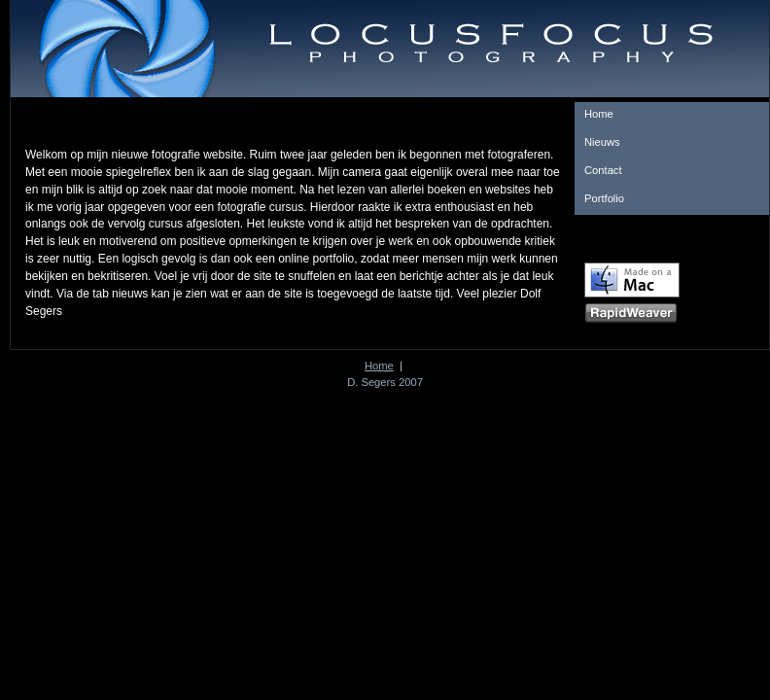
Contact (603, 170)
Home (599, 114)
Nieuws (602, 142)
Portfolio (604, 198)
